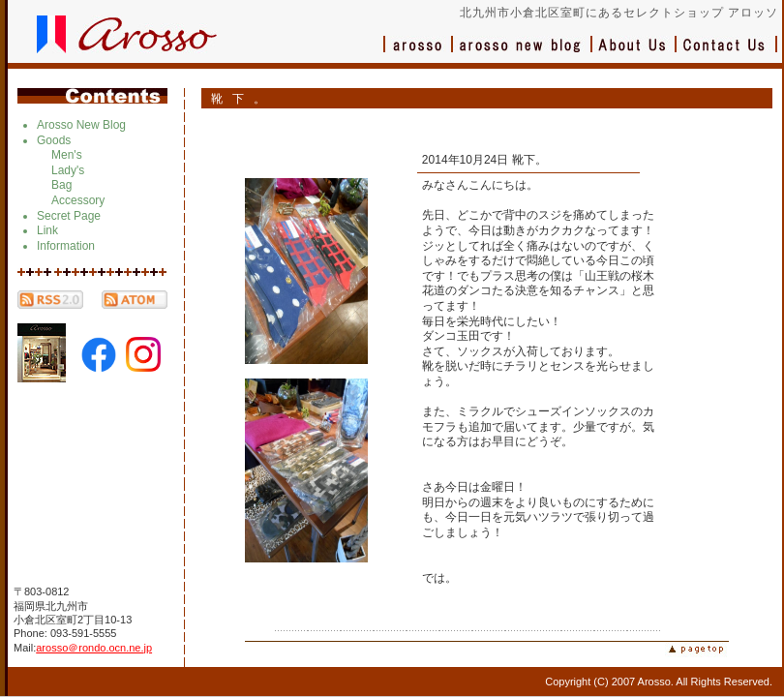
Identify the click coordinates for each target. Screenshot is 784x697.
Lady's (68, 170)
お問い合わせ (727, 54)
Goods (54, 140)
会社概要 (634, 54)
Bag (61, 185)
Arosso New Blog (81, 125)
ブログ (523, 54)
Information (66, 246)
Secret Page (69, 216)
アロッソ (418, 54)
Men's (67, 155)
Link (47, 230)
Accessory (78, 200)
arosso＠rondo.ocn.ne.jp (94, 648)
